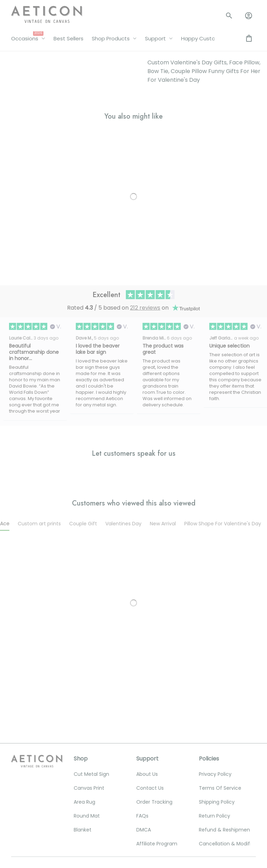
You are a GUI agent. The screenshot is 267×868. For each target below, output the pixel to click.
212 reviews (145, 175)
